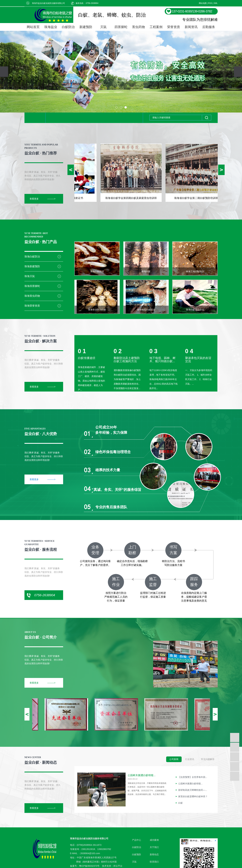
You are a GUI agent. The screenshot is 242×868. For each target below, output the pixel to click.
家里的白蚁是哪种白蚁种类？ (193, 797)
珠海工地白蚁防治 (195, 271)
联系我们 (154, 862)
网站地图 (203, 3)
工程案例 (156, 27)
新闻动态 (154, 854)
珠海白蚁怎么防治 (195, 310)
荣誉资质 (174, 27)
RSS (210, 3)
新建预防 (86, 27)
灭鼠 (103, 27)
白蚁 (180, 804)
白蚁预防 (137, 854)
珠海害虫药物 (32, 296)
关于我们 (154, 847)
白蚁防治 (68, 27)
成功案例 (154, 840)
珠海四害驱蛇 (32, 286)
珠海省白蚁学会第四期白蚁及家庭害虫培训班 (132, 198)
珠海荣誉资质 (32, 306)
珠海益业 (51, 27)
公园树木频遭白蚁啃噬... (142, 775)
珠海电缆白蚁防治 (146, 310)
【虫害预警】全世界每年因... (193, 778)
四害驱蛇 (121, 27)
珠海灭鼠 (30, 276)
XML (216, 3)
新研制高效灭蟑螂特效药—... (193, 791)
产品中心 (137, 840)
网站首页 (33, 27)
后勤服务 (209, 27)
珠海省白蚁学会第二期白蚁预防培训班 (197, 198)
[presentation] (4, 72)
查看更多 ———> (43, 199)
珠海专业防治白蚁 (97, 310)
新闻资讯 (191, 27)
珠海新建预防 (32, 266)
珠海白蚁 (146, 271)
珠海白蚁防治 (32, 257)
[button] (117, 107)
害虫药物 (138, 27)
